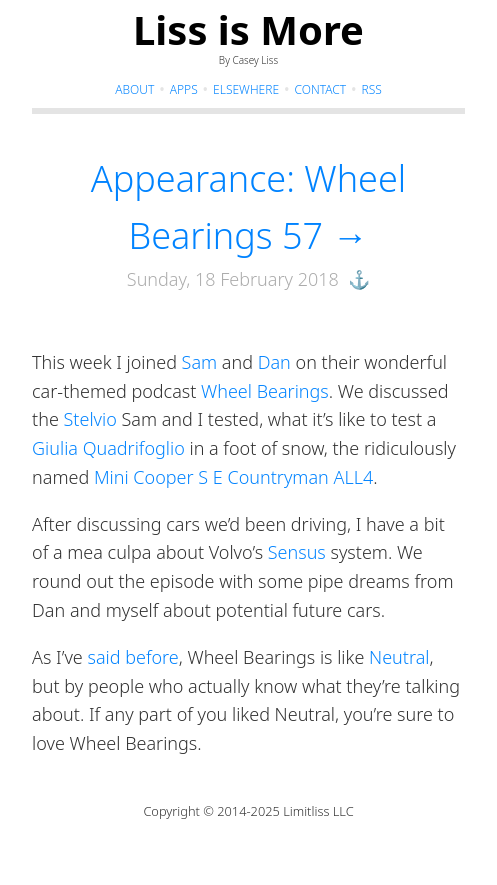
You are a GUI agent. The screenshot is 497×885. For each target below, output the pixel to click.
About (134, 89)
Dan (274, 362)
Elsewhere (246, 89)
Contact (320, 89)
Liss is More (248, 29)
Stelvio (90, 419)
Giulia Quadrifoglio (108, 448)
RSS (372, 89)
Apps (184, 89)
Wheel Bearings (265, 391)
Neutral (399, 657)
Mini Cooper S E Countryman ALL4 (233, 477)
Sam (200, 362)
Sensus (297, 552)
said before (132, 657)
